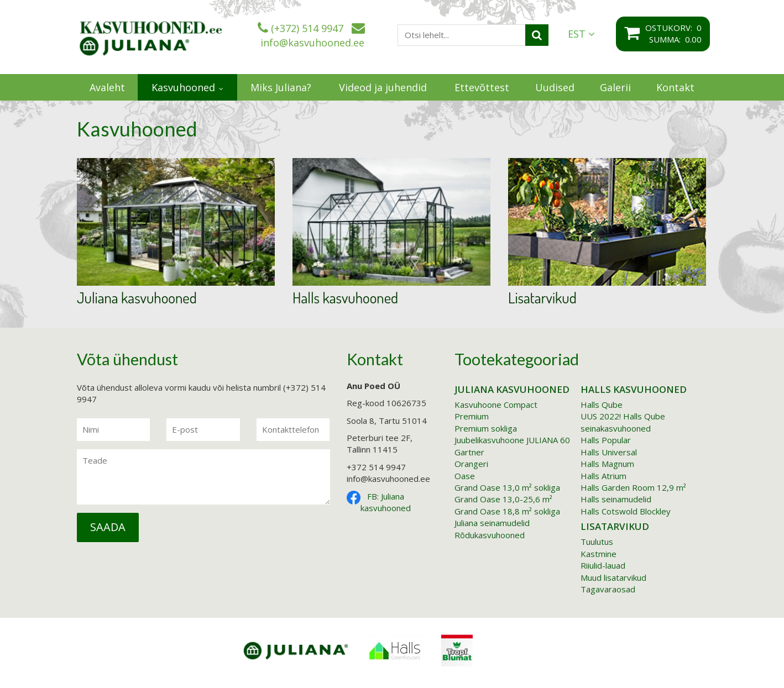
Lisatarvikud (542, 298)
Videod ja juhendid (383, 87)
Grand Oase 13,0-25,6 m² (503, 499)
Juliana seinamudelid (492, 523)
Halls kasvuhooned (345, 298)
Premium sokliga (486, 428)
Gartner (469, 452)
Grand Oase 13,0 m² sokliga (507, 487)
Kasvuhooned (183, 87)
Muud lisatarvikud (613, 577)
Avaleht (107, 87)
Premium (472, 416)
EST (581, 34)
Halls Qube (602, 405)
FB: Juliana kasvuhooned (386, 502)
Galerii (615, 87)
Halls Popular (606, 440)
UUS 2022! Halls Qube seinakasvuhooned (623, 422)
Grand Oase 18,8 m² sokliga (507, 511)
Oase (465, 476)
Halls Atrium (603, 476)
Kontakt (675, 87)
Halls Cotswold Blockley (626, 511)
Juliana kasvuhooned (137, 298)
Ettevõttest (482, 87)
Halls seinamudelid (616, 499)
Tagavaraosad (608, 589)
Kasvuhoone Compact (496, 405)
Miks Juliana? (281, 87)
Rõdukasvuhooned (490, 535)
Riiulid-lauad (603, 565)
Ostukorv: (671, 28)
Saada (108, 527)
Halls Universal (609, 452)
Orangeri (471, 464)
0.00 (693, 39)
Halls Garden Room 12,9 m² (633, 487)
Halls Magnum (607, 464)
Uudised (555, 87)
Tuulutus (597, 542)
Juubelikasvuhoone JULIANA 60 (512, 440)
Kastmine (599, 554)
